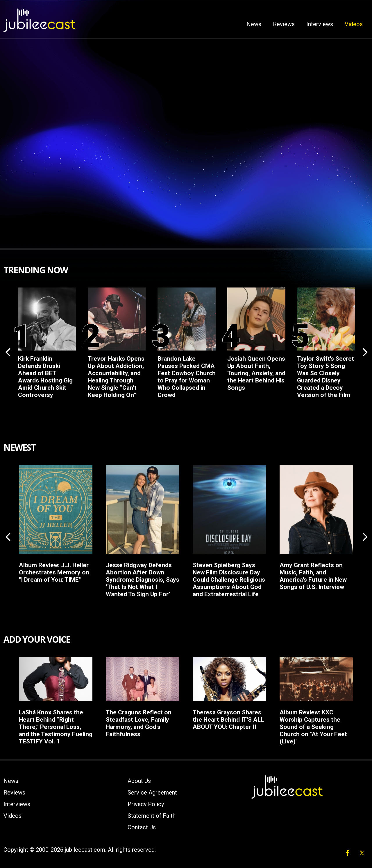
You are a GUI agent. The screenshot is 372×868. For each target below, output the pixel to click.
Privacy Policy (146, 804)
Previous (8, 352)
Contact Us (142, 827)
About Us (139, 781)
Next (364, 352)
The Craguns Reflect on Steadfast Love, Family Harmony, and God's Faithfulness (139, 723)
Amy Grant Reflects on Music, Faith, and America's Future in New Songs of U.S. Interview (313, 576)
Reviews (284, 24)
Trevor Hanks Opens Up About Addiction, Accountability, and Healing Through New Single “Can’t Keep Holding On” (116, 377)
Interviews (320, 24)
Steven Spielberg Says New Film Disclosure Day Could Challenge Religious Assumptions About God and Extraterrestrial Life (229, 580)
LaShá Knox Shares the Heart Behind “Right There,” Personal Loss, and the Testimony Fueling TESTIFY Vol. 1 (56, 727)
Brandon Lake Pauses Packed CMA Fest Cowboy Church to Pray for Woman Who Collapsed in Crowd (187, 377)
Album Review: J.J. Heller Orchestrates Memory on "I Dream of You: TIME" (54, 572)
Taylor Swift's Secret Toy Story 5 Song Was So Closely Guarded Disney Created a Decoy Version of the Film (325, 377)
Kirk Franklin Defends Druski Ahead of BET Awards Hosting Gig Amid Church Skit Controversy (45, 377)
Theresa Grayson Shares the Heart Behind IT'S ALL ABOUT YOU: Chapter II (228, 720)
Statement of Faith (152, 816)
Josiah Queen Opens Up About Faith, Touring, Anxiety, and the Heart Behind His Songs (256, 373)
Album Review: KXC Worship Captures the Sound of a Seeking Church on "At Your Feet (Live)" (313, 727)
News (254, 24)
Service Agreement (152, 792)
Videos (354, 24)
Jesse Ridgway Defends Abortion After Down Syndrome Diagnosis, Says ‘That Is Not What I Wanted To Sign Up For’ (143, 580)
